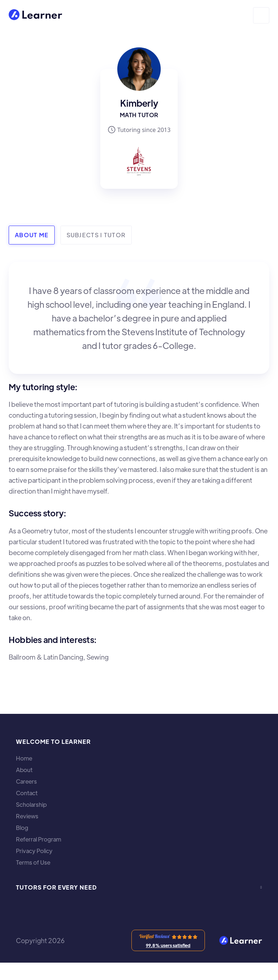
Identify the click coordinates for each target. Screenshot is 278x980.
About (24, 770)
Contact (27, 793)
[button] (261, 15)
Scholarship (31, 805)
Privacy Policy (34, 851)
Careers (26, 781)
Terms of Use (33, 862)
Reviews (27, 816)
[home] (35, 15)
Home (24, 758)
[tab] (32, 235)
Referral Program (39, 839)
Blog (22, 828)
